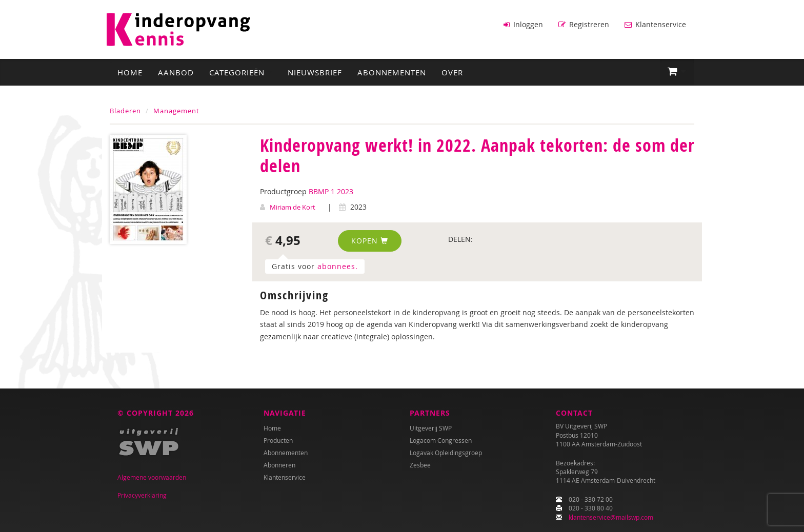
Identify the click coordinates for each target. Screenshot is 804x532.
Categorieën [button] (241, 72)
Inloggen (523, 24)
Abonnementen (392, 72)
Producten (278, 440)
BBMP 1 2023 (331, 191)
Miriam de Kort (293, 207)
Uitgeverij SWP (431, 428)
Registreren (584, 24)
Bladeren (125, 111)
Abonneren (279, 465)
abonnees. (338, 266)
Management (176, 111)
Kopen (370, 241)
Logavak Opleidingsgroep (446, 453)
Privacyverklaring (142, 495)
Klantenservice (655, 24)
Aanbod (176, 72)
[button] (677, 72)
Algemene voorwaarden (152, 477)
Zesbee (420, 465)
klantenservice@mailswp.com (611, 517)
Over (452, 72)
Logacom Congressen (441, 440)
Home (130, 72)
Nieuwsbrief (315, 72)
